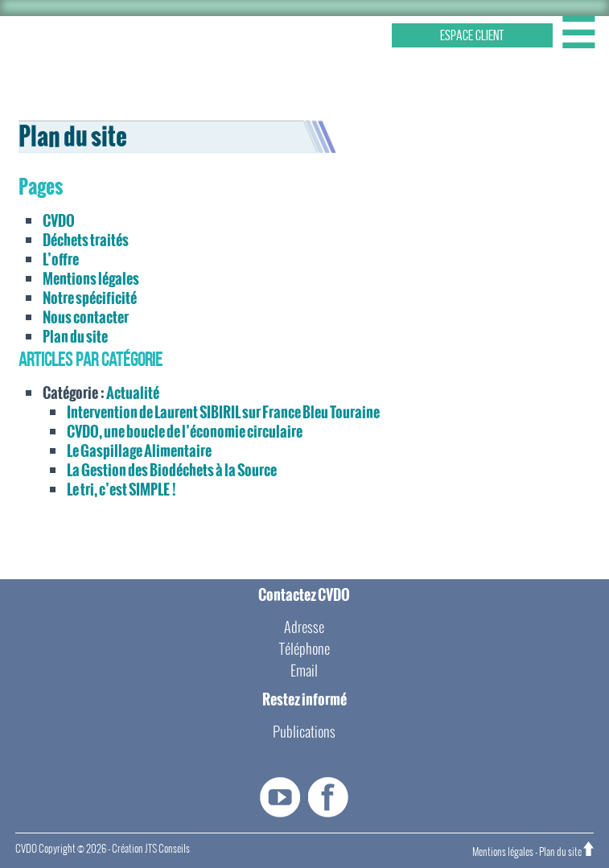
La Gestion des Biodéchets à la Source (172, 470)
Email (304, 671)
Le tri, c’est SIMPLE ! (121, 490)
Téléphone (304, 649)
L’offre (61, 259)
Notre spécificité (90, 298)
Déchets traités (86, 240)
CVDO (59, 221)
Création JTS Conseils (151, 849)
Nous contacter (86, 317)
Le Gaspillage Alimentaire (139, 451)
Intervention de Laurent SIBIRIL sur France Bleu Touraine (223, 412)
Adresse (304, 627)
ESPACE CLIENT (472, 35)
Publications (304, 732)
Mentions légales (91, 279)
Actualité (133, 393)
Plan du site (75, 337)
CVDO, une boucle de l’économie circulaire (185, 432)
